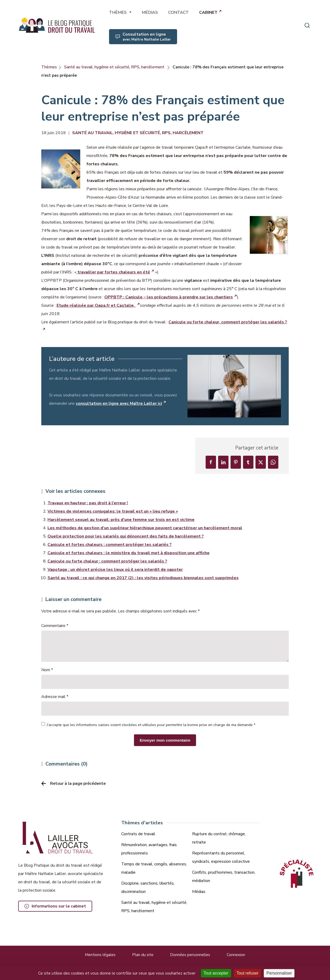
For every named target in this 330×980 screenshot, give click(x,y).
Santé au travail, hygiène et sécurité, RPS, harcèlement (114, 67)
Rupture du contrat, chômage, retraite (219, 838)
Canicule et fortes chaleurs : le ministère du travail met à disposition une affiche (129, 553)
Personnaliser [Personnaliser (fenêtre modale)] (279, 973)
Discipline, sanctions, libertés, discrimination (148, 887)
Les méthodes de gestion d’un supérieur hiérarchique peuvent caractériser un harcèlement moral (145, 528)
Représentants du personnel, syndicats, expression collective (221, 857)
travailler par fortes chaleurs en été (113, 272)
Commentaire (55, 626)
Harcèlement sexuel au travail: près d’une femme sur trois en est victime (121, 520)
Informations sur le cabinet (59, 906)
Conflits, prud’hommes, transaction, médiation (224, 877)
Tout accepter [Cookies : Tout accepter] (216, 973)
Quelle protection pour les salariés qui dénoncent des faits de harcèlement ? (126, 536)
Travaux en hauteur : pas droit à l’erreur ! (88, 503)
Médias (199, 892)
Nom (47, 670)
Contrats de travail (138, 834)
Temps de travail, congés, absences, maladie (154, 868)
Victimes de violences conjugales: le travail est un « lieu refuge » (113, 511)
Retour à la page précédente (78, 783)
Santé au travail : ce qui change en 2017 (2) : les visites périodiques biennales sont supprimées (143, 578)
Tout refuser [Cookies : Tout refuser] (247, 973)
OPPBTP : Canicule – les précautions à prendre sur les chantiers (169, 297)
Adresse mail (55, 697)
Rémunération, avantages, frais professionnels (149, 849)
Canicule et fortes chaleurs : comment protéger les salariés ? (110, 545)
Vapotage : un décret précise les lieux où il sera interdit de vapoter (115, 570)
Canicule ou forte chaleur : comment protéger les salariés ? (107, 561)
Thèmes (49, 67)
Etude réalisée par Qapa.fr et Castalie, (96, 305)
